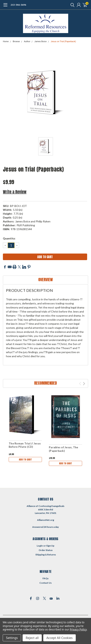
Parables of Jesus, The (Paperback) (64, 449)
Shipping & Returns (46, 555)
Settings (12, 638)
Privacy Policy (78, 629)
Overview (45, 280)
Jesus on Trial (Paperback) (63, 41)
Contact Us (45, 583)
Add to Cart (25, 460)
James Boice (40, 41)
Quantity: (9, 238)
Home (6, 41)
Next (84, 384)
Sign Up (50, 546)
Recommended (45, 383)
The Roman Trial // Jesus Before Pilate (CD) (25, 445)
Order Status (46, 550)
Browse (16, 41)
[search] (71, 5)
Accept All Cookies (60, 638)
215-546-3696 (18, 5)
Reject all (32, 638)
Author (27, 41)
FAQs (45, 578)
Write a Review (15, 192)
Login (40, 546)
